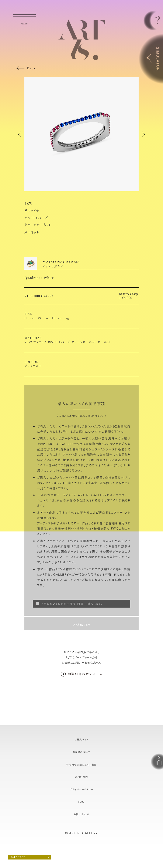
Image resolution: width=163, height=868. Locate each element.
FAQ (81, 802)
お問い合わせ (81, 814)
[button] (19, 134)
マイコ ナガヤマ (53, 266)
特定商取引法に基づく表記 (81, 764)
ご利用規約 (82, 777)
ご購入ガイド (81, 739)
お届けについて (86, 432)
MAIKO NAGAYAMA (61, 262)
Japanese (18, 857)
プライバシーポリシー (82, 789)
